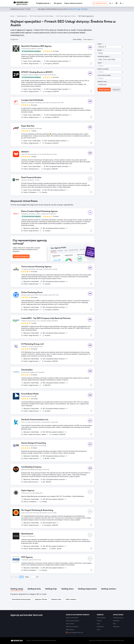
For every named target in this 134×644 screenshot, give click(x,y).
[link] (58, 3)
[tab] (17, 589)
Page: (27, 577)
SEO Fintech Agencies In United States (42, 16)
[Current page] (32, 577)
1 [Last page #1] (38, 577)
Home (12, 16)
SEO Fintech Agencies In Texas (66, 16)
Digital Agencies (22, 16)
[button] (111, 3)
